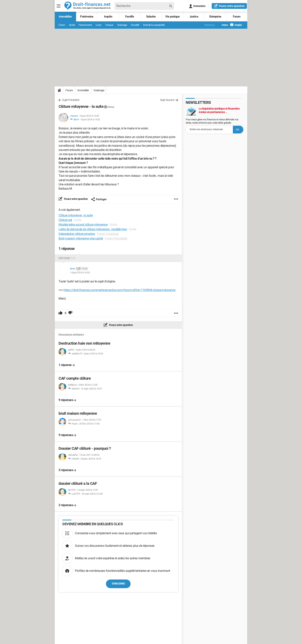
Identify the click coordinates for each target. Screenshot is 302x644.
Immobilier (65, 17)
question (229, 6)
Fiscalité (135, 25)
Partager (99, 199)
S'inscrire (118, 584)
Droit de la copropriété (154, 25)
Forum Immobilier (116, 238)
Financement (85, 25)
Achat (72, 25)
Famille (130, 17)
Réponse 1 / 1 (67, 258)
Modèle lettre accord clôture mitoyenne (83, 225)
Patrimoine (87, 17)
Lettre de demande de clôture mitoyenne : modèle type (93, 229)
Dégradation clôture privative (77, 234)
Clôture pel (65, 220)
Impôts (108, 17)
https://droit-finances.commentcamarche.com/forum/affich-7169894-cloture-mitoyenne (120, 290)
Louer (99, 25)
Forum (237, 17)
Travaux (109, 25)
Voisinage (122, 25)
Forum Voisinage (108, 234)
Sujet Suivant (167, 100)
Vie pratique (172, 17)
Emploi (236, 25)
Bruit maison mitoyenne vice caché (81, 238)
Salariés (151, 17)
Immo (223, 25)
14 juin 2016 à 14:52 (90, 119)
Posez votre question (76, 199)
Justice (194, 17)
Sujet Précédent (71, 100)
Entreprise (215, 17)
